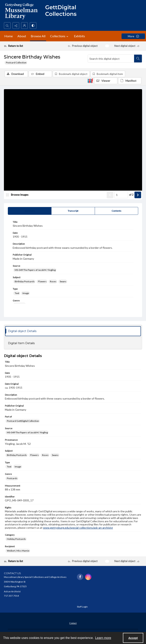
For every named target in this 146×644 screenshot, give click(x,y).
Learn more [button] (103, 638)
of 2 (131, 195)
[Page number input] (121, 195)
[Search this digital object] (111, 59)
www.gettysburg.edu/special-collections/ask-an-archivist (78, 528)
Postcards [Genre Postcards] (12, 478)
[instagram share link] (88, 577)
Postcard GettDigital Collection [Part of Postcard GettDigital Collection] (23, 421)
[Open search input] (7, 26)
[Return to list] (22, 46)
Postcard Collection (16, 63)
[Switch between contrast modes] (33, 26)
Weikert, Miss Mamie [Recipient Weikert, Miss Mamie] (18, 551)
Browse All (38, 36)
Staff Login (82, 607)
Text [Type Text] (17, 293)
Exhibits (79, 36)
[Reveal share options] (16, 26)
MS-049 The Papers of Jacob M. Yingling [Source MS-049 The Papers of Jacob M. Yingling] (35, 270)
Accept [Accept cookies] (133, 638)
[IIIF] (90, 81)
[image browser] (19, 195)
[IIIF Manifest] (130, 81)
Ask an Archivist (12, 592)
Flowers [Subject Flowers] (42, 282)
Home (9, 36)
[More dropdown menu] (133, 36)
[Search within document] (138, 59)
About (22, 36)
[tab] (30, 211)
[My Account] (24, 26)
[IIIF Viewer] (106, 81)
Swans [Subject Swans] (63, 282)
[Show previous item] (110, 195)
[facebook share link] (80, 577)
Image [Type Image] (26, 293)
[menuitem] (73, 623)
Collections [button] (60, 36)
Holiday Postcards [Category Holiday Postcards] (16, 539)
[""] (63, 11)
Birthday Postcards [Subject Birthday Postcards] (25, 282)
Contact (73, 623)
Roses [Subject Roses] (53, 282)
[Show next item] (138, 195)
